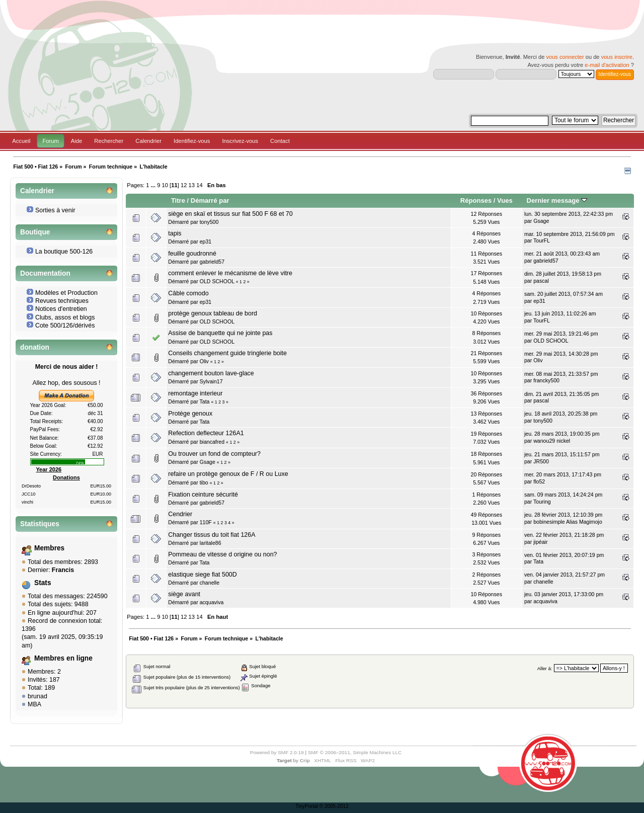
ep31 (206, 241)
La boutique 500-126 (64, 252)
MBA (34, 704)
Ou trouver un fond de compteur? (214, 454)
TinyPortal (307, 806)
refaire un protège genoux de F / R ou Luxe (228, 474)
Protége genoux (190, 414)
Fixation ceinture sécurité (203, 495)
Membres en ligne (63, 658)
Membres (49, 548)
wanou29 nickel (552, 441)
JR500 (541, 461)
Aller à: (545, 668)
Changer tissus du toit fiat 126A (212, 535)
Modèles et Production (66, 293)
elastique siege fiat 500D (203, 575)
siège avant (184, 594)
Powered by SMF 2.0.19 (277, 752)
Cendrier (180, 514)
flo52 (539, 481)
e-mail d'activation (607, 65)
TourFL (542, 240)
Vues (505, 200)
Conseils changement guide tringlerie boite (227, 353)
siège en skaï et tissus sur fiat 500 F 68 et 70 (230, 214)
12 (184, 185)
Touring (542, 502)
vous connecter (565, 57)
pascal (541, 281)
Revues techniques (62, 301)
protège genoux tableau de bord (213, 313)
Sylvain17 (211, 381)
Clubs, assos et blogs (65, 317)
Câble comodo (188, 293)
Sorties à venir (55, 210)
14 (199, 185)
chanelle (210, 583)
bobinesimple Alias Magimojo (568, 522)
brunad (37, 696)
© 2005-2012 (334, 806)
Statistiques (40, 524)
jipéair (540, 542)
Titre (178, 200)
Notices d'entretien (61, 309)
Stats (43, 583)
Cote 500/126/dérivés (65, 326)
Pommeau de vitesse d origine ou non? (222, 554)
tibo (204, 482)
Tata (204, 401)
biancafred (212, 442)
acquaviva (212, 602)
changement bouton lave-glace (211, 373)
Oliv (204, 361)
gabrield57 (212, 262)
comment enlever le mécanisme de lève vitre (230, 273)
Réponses (476, 200)
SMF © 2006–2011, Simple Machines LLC (355, 752)
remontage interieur (195, 393)
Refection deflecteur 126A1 (206, 433)
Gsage (541, 221)
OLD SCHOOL (217, 281)
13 (192, 185)
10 (165, 185)
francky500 (546, 380)
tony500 (209, 222)
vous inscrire (617, 57)
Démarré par (210, 200)
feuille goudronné (192, 254)
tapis (175, 233)
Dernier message (557, 200)
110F (206, 522)
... (154, 185)
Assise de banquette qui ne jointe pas (220, 333)
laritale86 (211, 543)
